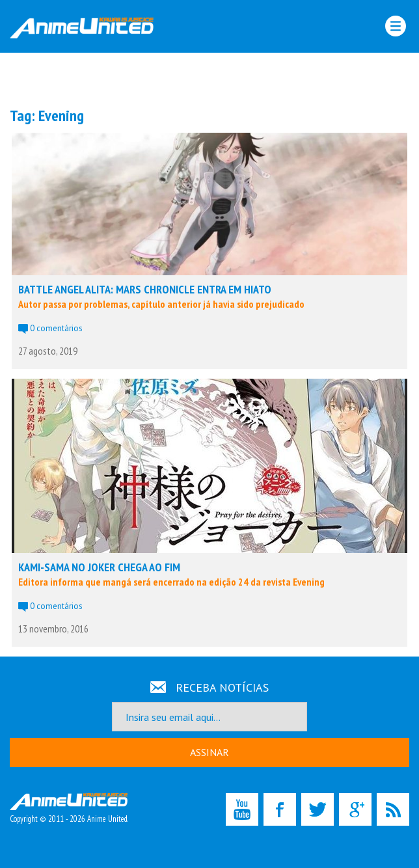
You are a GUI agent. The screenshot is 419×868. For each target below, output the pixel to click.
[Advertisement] (209, 79)
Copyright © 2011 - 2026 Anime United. (69, 809)
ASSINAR (209, 752)
